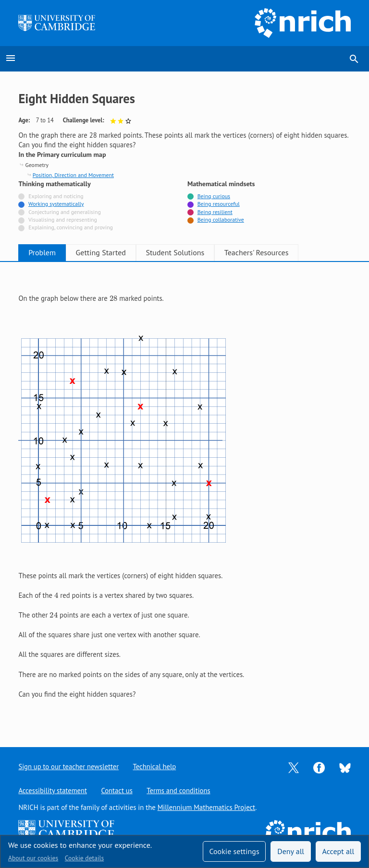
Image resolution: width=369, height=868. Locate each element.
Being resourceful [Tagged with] (219, 204)
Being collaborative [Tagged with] (221, 220)
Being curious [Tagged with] (214, 196)
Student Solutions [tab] (193, 252)
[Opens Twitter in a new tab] (294, 767)
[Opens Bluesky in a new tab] (345, 767)
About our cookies (33, 858)
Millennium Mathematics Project (207, 807)
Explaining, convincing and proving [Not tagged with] (71, 227)
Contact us (117, 791)
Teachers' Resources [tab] (282, 252)
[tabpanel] (184, 496)
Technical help (155, 767)
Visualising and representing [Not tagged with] (63, 220)
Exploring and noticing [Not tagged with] (56, 196)
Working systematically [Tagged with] (56, 204)
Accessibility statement (53, 791)
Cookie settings (234, 851)
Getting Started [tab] (111, 252)
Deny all (291, 851)
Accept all (338, 851)
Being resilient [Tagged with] (215, 212)
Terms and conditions (179, 791)
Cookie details (84, 858)
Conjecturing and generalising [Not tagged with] (64, 212)
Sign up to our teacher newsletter (69, 767)
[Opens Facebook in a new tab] (319, 767)
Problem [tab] (46, 252)
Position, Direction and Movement (73, 175)
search (354, 59)
